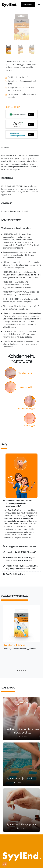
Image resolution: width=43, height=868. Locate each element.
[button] (18, 670)
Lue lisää (24, 737)
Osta (31, 114)
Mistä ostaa (28, 4)
